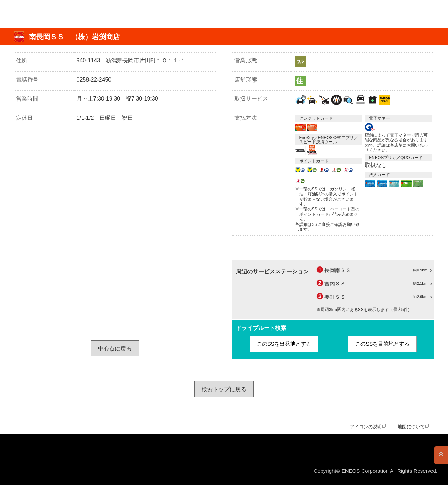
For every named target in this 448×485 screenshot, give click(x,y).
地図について (411, 427)
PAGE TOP (441, 455)
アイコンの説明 (366, 427)
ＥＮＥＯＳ (40, 14)
